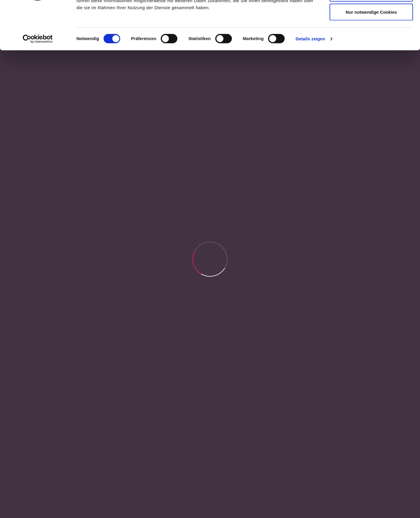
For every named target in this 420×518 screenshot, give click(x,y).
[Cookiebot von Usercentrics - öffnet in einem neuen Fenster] (38, 80)
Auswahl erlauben (371, 35)
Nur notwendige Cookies (371, 53)
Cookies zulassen (371, 15)
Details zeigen (310, 80)
